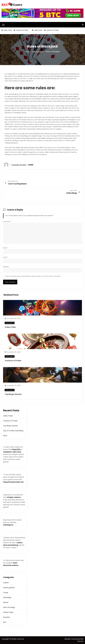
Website (6, 267)
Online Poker (8, 612)
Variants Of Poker (22, 30)
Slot (5, 622)
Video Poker (8, 30)
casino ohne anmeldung (13, 544)
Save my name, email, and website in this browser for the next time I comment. (33, 276)
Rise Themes (80, 640)
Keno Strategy (9, 607)
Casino (6, 583)
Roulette (7, 617)
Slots (5, 436)
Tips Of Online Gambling (13, 431)
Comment (7, 222)
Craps (6, 593)
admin (31, 165)
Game (6, 602)
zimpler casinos (14, 497)
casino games (10, 323)
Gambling (7, 597)
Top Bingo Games (13, 394)
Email (5, 257)
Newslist (68, 639)
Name (6, 248)
